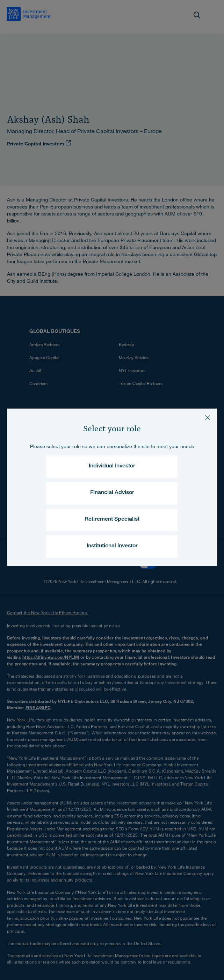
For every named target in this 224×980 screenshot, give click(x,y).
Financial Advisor (112, 493)
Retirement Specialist (112, 520)
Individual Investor (112, 466)
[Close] (208, 418)
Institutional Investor (112, 546)
